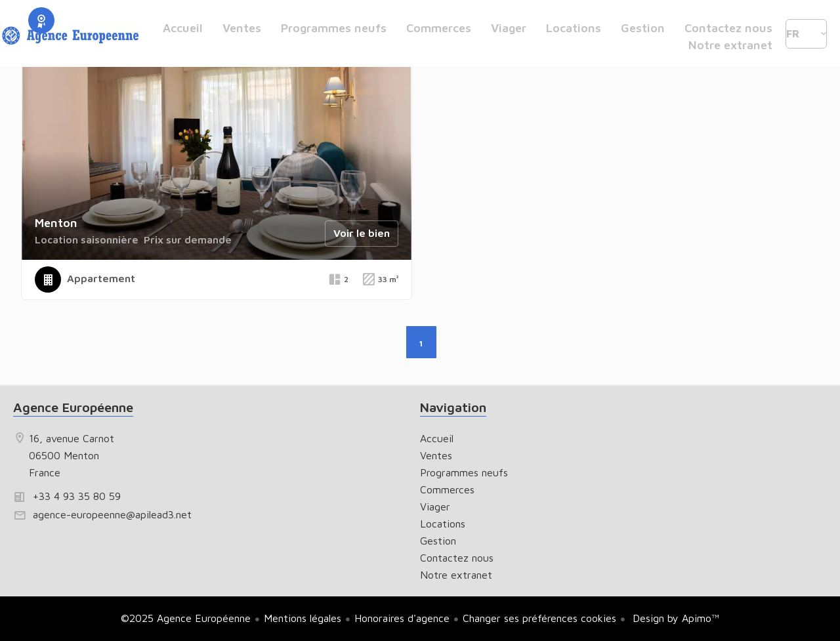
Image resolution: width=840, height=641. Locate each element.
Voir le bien (362, 233)
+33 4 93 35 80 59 (77, 496)
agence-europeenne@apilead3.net (112, 514)
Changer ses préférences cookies (539, 618)
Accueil (72, 36)
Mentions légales (303, 618)
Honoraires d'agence (402, 618)
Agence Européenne (73, 407)
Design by (674, 618)
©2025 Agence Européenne (186, 618)
